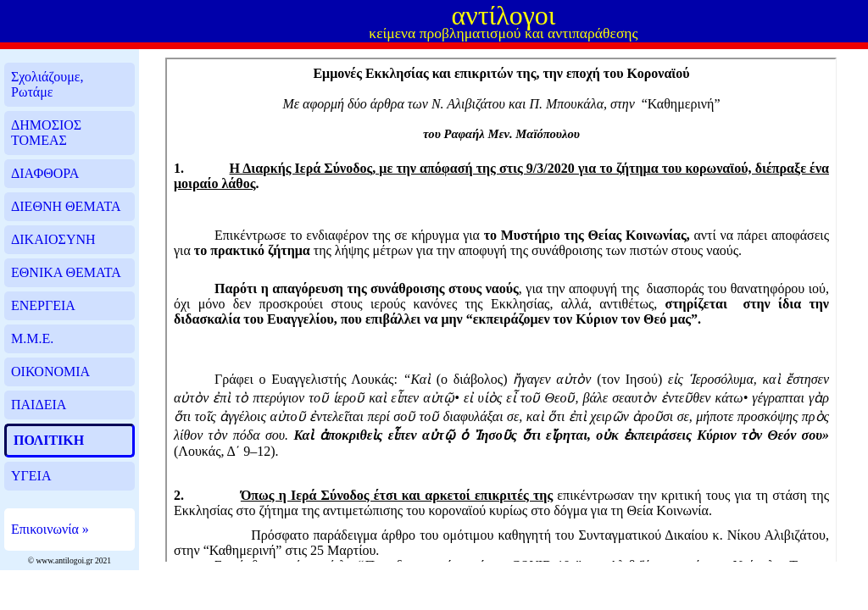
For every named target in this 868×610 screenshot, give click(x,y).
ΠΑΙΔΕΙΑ (39, 405)
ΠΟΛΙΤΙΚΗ (49, 440)
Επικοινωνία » (50, 529)
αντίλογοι (503, 15)
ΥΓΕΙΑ (31, 476)
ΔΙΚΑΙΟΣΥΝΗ (53, 239)
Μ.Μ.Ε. (32, 338)
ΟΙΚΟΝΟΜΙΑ (50, 372)
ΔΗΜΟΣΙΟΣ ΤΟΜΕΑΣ (46, 133)
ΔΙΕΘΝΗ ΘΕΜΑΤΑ (66, 206)
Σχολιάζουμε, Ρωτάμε (47, 84)
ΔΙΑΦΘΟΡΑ (45, 173)
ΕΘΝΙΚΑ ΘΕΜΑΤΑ (66, 272)
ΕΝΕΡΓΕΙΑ (43, 305)
